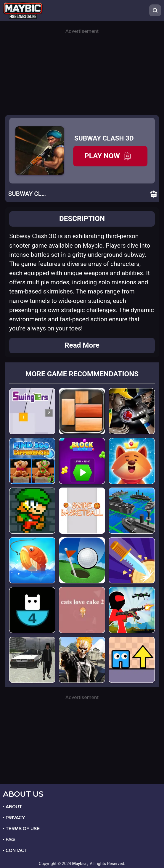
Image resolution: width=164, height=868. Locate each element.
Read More (82, 345)
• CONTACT (15, 851)
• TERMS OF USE (21, 829)
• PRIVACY (14, 818)
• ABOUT (12, 807)
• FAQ (9, 840)
